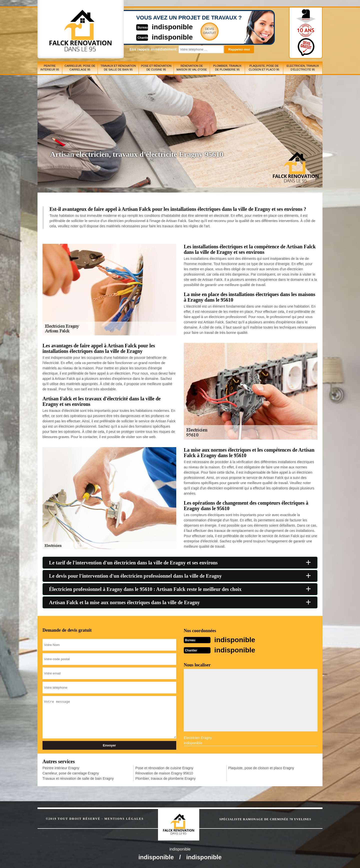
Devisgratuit (203, 31)
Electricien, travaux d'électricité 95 (303, 68)
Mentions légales (124, 818)
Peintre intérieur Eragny (61, 767)
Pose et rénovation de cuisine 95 (156, 68)
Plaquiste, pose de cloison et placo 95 (264, 68)
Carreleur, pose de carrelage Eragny (71, 773)
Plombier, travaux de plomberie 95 (227, 68)
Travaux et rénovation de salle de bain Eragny (78, 778)
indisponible (165, 27)
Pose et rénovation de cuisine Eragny (164, 767)
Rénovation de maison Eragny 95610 (164, 773)
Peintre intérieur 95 (50, 68)
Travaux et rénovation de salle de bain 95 (118, 68)
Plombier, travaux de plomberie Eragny (165, 778)
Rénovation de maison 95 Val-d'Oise (192, 68)
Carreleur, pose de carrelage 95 (80, 68)
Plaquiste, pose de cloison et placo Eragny (261, 767)
